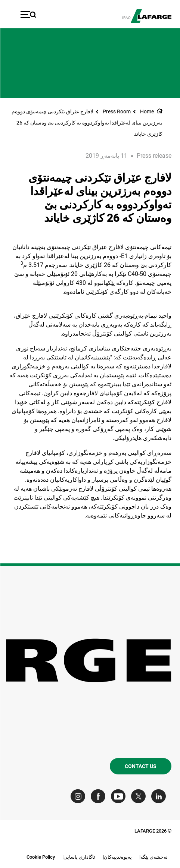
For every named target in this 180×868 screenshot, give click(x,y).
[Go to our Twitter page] (140, 796)
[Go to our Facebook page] (100, 796)
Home (147, 111)
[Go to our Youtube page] (120, 796)
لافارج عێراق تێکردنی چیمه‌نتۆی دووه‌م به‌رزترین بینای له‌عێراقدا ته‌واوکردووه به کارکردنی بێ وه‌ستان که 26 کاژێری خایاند (87, 123)
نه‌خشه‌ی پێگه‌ (154, 857)
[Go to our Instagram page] (79, 796)
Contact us (140, 766)
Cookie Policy (40, 857)
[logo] (151, 16)
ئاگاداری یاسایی (79, 857)
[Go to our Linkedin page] (160, 796)
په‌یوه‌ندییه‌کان (117, 857)
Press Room (116, 111)
